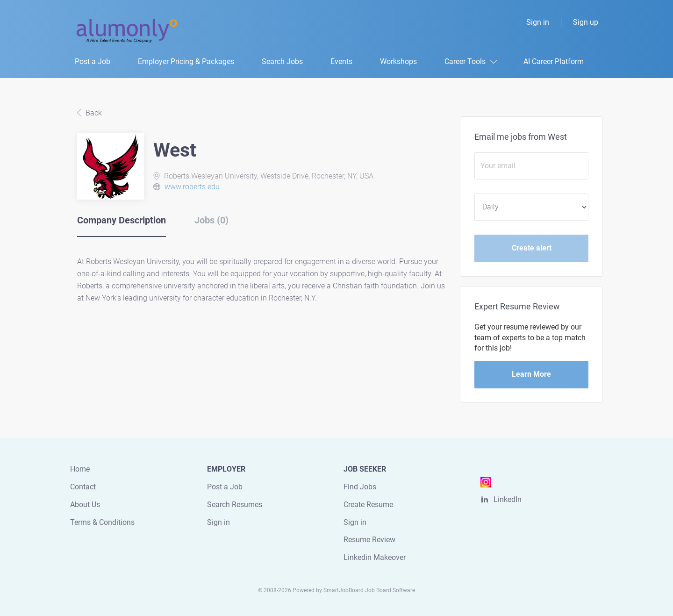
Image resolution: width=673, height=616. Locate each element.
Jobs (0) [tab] (211, 220)
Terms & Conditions (102, 522)
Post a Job (225, 487)
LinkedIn (508, 499)
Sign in (538, 22)
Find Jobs (360, 487)
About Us (85, 505)
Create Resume (368, 505)
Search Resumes (235, 505)
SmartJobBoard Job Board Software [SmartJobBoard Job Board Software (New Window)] (369, 590)
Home (80, 469)
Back (93, 113)
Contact (83, 487)
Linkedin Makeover (375, 557)
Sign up (586, 22)
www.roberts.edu (192, 187)
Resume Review (369, 540)
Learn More (531, 374)
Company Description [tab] (122, 220)
